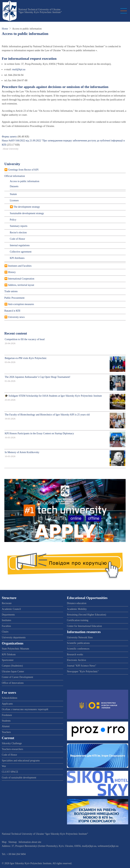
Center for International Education (84, 626)
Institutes (6, 620)
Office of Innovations (13, 683)
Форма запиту (9, 137)
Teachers (6, 732)
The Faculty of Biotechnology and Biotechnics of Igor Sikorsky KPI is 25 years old (47, 415)
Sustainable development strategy (27, 213)
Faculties (6, 626)
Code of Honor (17, 239)
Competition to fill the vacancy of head (25, 339)
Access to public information (25, 181)
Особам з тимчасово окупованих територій (25, 709)
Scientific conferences (78, 649)
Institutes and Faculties (20, 266)
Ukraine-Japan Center (13, 672)
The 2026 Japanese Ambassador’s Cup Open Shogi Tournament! (37, 377)
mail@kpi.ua (19, 69)
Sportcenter (8, 660)
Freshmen (7, 715)
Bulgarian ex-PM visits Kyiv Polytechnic (26, 358)
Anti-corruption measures (21, 304)
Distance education (77, 603)
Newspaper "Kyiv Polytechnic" (83, 672)
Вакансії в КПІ (12, 311)
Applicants (7, 704)
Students (6, 721)
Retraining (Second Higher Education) (87, 615)
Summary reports (19, 226)
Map (4, 842)
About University (11, 149)
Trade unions (11, 291)
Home (5, 29)
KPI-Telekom (9, 654)
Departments (8, 615)
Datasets (14, 186)
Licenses (14, 200)
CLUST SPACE (10, 772)
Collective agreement (21, 252)
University (12, 164)
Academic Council (11, 609)
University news (16, 317)
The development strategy (27, 207)
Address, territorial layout (21, 285)
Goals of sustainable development (19, 778)
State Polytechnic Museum (15, 649)
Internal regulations (20, 245)
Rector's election (18, 233)
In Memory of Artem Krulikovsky (22, 452)
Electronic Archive (77, 660)
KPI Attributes (17, 258)
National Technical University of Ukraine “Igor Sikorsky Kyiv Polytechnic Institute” (40, 11)
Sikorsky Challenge (12, 743)
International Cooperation (21, 279)
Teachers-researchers (12, 749)
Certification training (78, 620)
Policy (13, 220)
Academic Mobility (77, 609)
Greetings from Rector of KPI (23, 170)
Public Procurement (14, 298)
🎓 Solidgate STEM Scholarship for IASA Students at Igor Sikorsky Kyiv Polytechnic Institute (53, 396)
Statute (13, 194)
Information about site (30, 842)
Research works (75, 654)
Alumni (6, 726)
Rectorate (7, 603)
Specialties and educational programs (21, 761)
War (4, 766)
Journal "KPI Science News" (82, 666)
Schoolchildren (10, 698)
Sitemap (13, 842)
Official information (15, 176)
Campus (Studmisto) (12, 666)
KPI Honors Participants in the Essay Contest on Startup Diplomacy (39, 433)
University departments (14, 637)
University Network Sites (80, 637)
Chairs (5, 632)
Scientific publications (78, 643)
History (12, 272)
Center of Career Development (17, 677)
